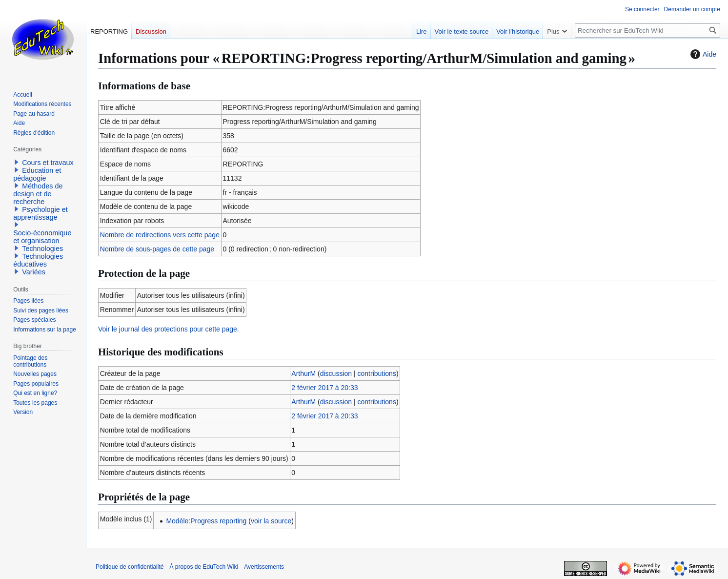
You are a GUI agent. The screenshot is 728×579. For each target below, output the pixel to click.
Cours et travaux (48, 163)
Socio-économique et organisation (42, 237)
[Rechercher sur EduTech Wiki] (647, 31)
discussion (336, 373)
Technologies (42, 248)
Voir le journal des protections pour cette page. (169, 329)
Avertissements (264, 567)
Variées (34, 272)
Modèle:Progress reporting (206, 521)
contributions (377, 373)
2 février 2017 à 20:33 (324, 388)
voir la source (271, 521)
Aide (702, 54)
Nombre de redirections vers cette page (160, 235)
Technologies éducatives (38, 260)
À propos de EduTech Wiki (204, 567)
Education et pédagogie (37, 174)
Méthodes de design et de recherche (38, 194)
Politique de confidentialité (130, 567)
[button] (17, 162)
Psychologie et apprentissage (40, 213)
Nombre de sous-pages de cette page (157, 249)
